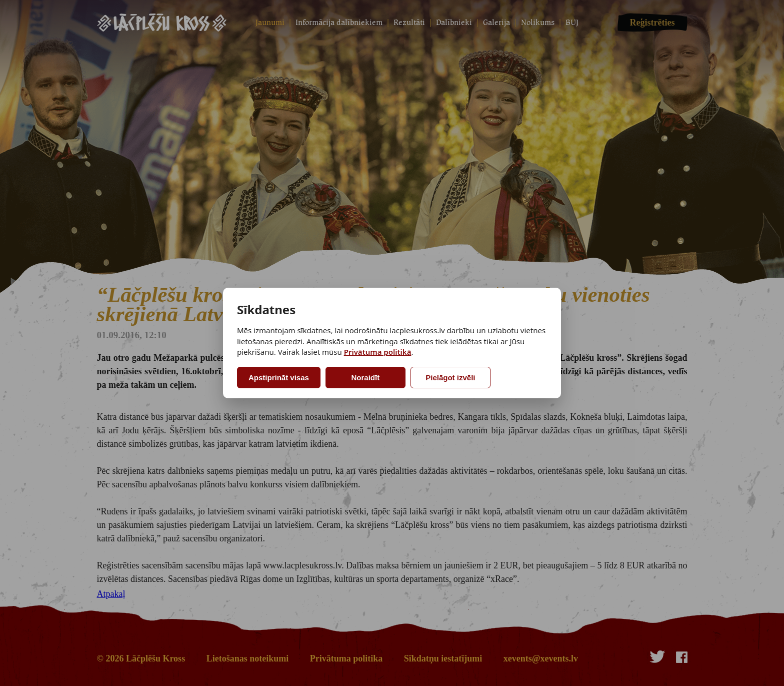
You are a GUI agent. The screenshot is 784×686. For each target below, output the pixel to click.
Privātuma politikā (378, 352)
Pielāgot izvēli (450, 378)
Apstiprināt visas (279, 378)
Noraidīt (366, 378)
